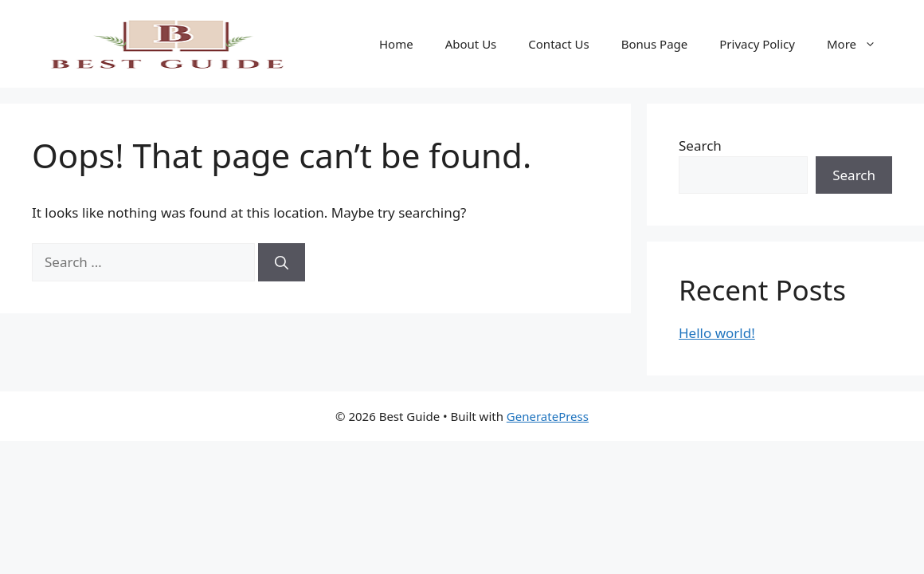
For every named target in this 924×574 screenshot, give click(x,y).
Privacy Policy (757, 44)
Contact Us (558, 44)
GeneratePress (548, 416)
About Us (471, 44)
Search (700, 145)
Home (396, 44)
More (859, 44)
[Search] (282, 262)
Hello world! (717, 333)
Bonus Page (655, 44)
